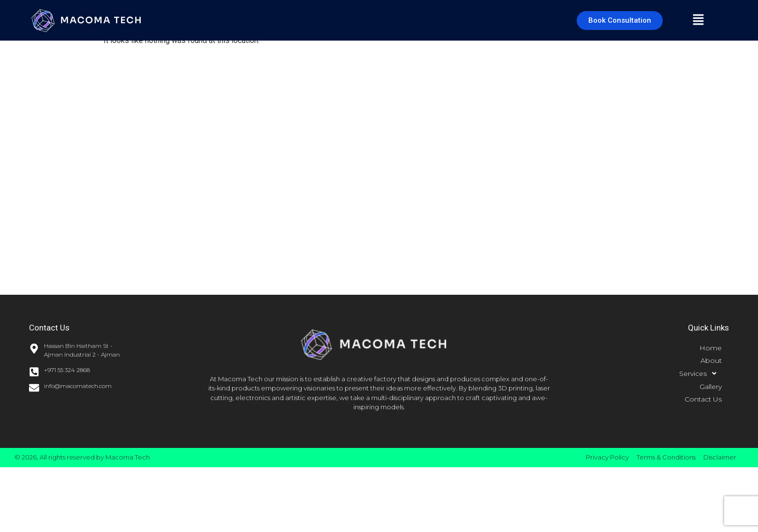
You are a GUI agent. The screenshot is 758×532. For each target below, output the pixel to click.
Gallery (711, 387)
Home (711, 348)
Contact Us (703, 399)
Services (700, 374)
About (711, 360)
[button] (698, 20)
